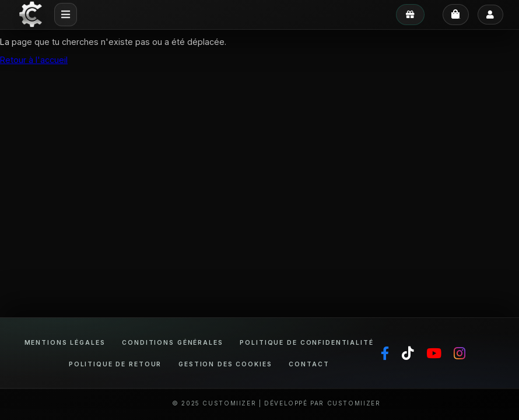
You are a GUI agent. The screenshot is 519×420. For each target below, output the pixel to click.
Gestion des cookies (225, 364)
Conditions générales (172, 342)
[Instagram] (460, 353)
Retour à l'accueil (34, 60)
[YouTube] (434, 353)
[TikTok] (408, 353)
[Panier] (456, 15)
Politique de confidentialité (306, 342)
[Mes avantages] (410, 15)
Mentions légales (65, 342)
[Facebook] (385, 353)
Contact (309, 364)
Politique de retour (115, 364)
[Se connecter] (491, 15)
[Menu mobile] (66, 15)
